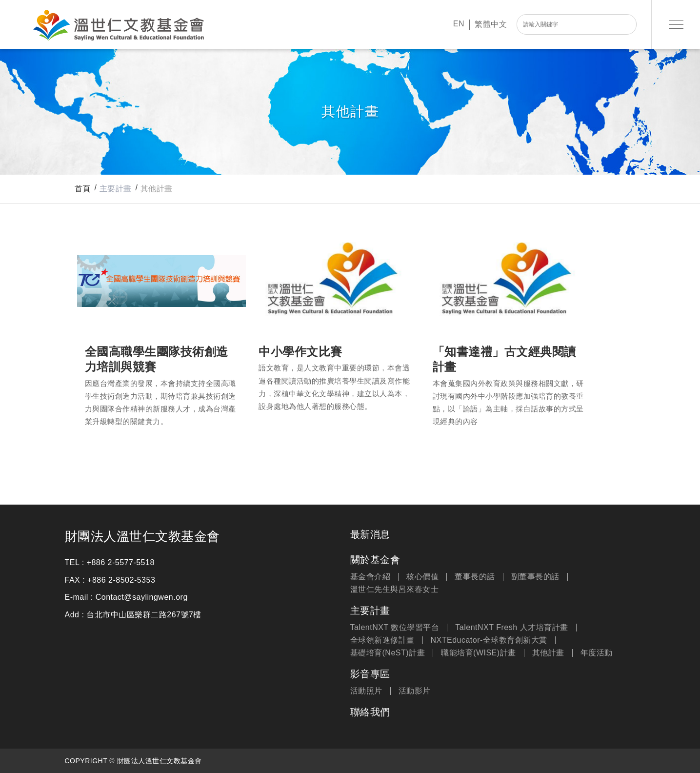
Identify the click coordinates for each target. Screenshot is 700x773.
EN (459, 24)
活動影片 (415, 691)
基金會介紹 (370, 577)
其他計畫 (157, 189)
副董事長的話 (535, 577)
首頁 (83, 189)
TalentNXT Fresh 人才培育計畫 (511, 628)
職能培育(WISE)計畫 (479, 653)
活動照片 (366, 691)
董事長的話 (475, 577)
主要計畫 (370, 610)
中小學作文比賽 (335, 280)
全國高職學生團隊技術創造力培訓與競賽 (162, 280)
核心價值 (422, 577)
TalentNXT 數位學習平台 (395, 628)
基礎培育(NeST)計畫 (388, 653)
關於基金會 (375, 560)
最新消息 (370, 534)
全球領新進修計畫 (382, 640)
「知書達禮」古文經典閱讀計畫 (510, 280)
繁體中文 (491, 24)
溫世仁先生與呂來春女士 (395, 590)
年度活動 (597, 653)
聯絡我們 (370, 712)
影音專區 (370, 674)
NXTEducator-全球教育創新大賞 (489, 640)
